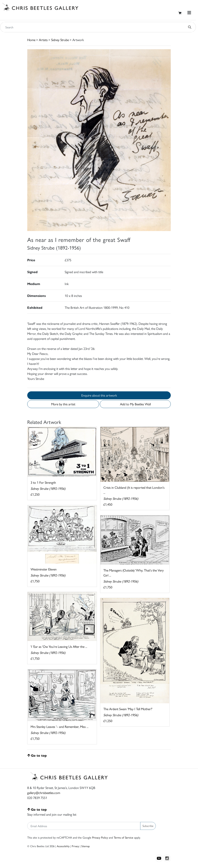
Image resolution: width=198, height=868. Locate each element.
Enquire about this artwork (99, 395)
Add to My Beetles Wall (135, 404)
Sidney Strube (60, 40)
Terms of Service (124, 837)
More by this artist (63, 404)
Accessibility (63, 846)
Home (31, 40)
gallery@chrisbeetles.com (44, 793)
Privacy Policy (100, 837)
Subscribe (148, 826)
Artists (43, 40)
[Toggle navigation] (189, 13)
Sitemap (86, 846)
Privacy (75, 846)
